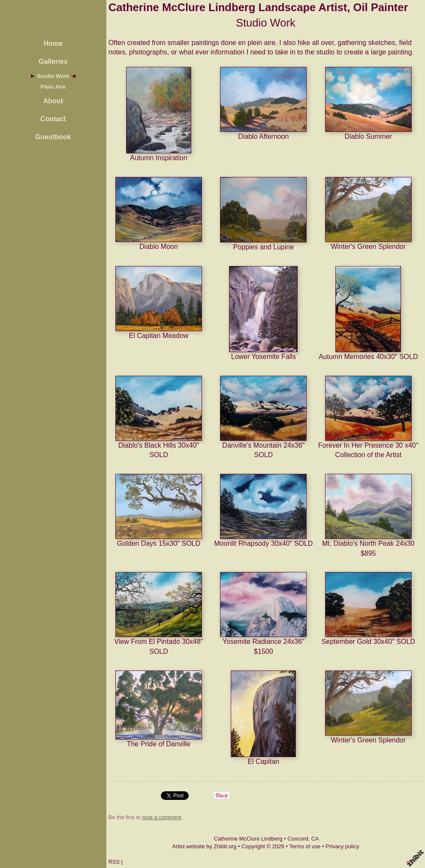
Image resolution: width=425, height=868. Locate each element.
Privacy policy (342, 846)
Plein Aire (53, 87)
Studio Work (53, 76)
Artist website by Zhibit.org (204, 846)
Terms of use (305, 846)
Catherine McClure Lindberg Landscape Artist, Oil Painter (258, 7)
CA (315, 839)
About (53, 101)
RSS (114, 862)
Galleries (53, 61)
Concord (298, 839)
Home (53, 43)
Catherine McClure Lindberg (248, 839)
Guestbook (53, 137)
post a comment (162, 817)
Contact (53, 119)
